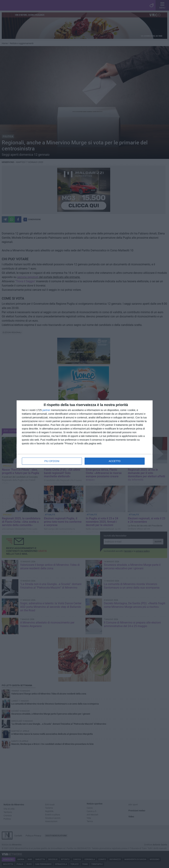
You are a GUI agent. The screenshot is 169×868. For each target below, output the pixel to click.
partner (46, 410)
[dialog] (85, 434)
